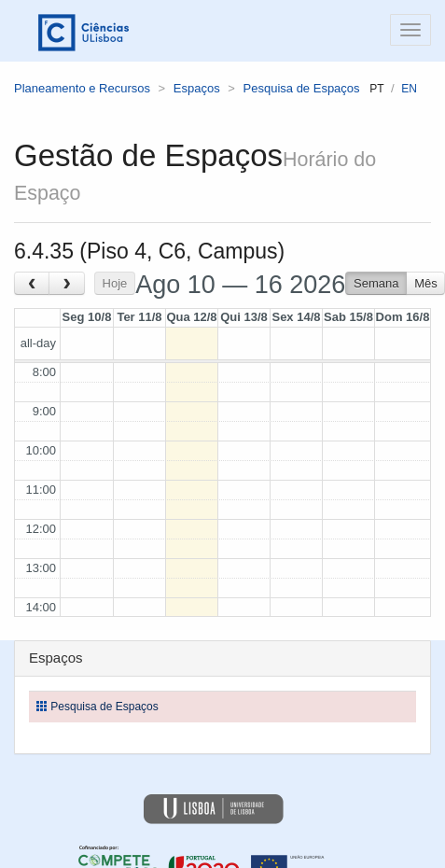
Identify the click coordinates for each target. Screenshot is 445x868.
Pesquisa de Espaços (302, 88)
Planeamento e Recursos (82, 88)
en (409, 89)
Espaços (197, 88)
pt (376, 89)
